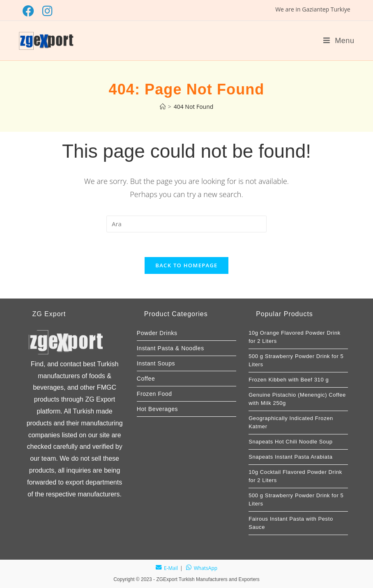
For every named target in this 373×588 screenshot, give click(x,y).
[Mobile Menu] (339, 41)
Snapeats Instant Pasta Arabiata (290, 457)
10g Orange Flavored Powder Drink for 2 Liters (295, 337)
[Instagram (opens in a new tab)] (47, 11)
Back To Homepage (186, 265)
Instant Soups (156, 363)
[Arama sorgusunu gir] (186, 224)
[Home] (163, 107)
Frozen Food (154, 394)
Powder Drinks (157, 333)
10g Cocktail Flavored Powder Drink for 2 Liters (295, 476)
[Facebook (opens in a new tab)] (30, 11)
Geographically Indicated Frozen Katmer (291, 422)
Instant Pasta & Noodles (170, 348)
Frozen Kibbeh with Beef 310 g (289, 380)
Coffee (146, 379)
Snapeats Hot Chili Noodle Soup (290, 442)
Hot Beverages (157, 409)
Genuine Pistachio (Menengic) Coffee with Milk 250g (297, 399)
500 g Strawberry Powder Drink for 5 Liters (296, 360)
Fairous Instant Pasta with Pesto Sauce (291, 523)
